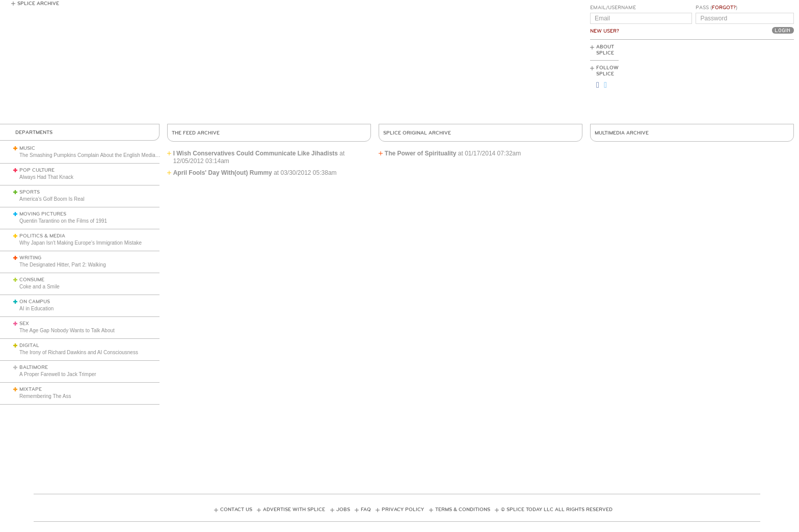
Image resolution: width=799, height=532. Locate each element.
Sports (30, 192)
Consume (32, 280)
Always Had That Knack (46, 177)
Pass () (716, 8)
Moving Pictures (43, 214)
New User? (605, 31)
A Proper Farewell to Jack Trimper (58, 374)
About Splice (605, 50)
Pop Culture (37, 170)
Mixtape (31, 389)
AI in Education (36, 309)
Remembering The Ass (45, 396)
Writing (30, 258)
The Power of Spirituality (421, 153)
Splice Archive (38, 4)
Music (27, 148)
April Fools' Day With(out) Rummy (223, 173)
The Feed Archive (196, 133)
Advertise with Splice (294, 510)
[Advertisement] (748, 82)
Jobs (343, 510)
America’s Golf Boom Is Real (52, 199)
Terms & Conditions (463, 510)
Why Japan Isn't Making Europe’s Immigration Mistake (81, 243)
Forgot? (724, 8)
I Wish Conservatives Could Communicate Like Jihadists (256, 153)
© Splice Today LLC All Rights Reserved (557, 510)
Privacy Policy (403, 510)
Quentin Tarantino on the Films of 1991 (63, 221)
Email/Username (613, 8)
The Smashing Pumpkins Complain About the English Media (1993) (96, 155)
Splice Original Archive (417, 133)
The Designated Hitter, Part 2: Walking (63, 265)
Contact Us (236, 510)
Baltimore (34, 367)
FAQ (366, 510)
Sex (24, 324)
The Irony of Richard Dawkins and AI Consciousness (79, 352)
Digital (29, 345)
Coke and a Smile (39, 287)
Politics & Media (42, 236)
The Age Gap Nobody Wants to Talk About (67, 330)
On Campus (35, 302)
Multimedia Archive (622, 133)
